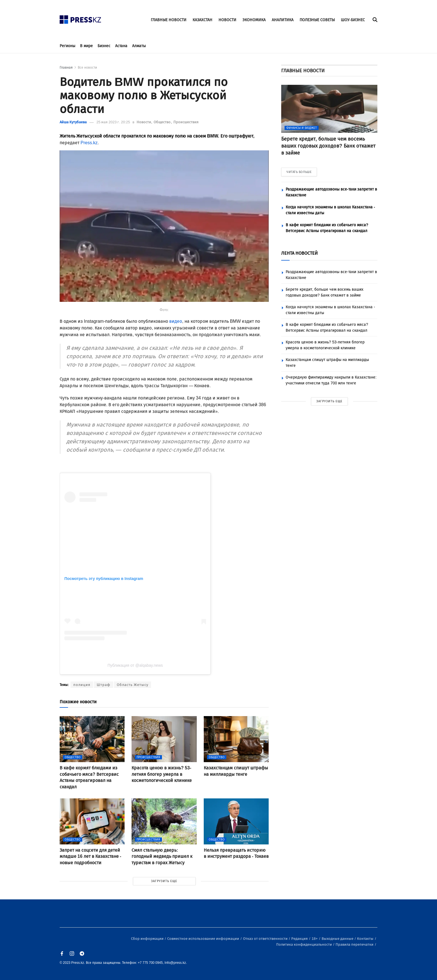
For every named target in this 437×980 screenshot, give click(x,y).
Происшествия (186, 122)
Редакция (300, 939)
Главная (66, 68)
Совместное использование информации (204, 939)
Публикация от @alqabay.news (135, 665)
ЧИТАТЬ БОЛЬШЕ (299, 172)
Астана (121, 46)
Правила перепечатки (355, 944)
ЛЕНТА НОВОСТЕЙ (299, 253)
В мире (86, 46)
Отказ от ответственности (266, 939)
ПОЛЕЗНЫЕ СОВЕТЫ (317, 20)
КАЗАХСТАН (202, 20)
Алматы (139, 46)
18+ (315, 939)
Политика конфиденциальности (304, 944)
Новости (144, 122)
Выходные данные (338, 939)
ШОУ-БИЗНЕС (353, 20)
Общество (162, 122)
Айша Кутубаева (73, 122)
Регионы (67, 46)
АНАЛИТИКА (283, 20)
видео (176, 321)
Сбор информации (148, 939)
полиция (82, 685)
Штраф (104, 685)
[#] (81, 18)
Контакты (366, 939)
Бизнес (104, 46)
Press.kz (89, 143)
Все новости (87, 68)
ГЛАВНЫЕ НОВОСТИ (169, 20)
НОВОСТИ (227, 20)
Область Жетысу (133, 685)
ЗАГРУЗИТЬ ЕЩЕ (164, 881)
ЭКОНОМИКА (254, 20)
